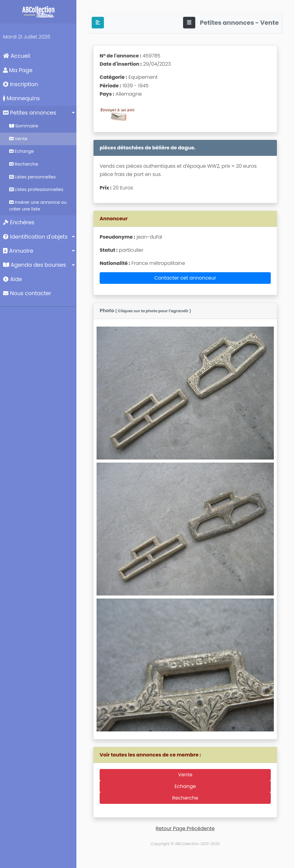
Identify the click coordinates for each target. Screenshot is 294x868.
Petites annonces (29, 113)
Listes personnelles (32, 177)
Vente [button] (185, 775)
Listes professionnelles (36, 189)
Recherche (24, 164)
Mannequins (21, 98)
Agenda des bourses (35, 265)
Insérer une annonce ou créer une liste (38, 206)
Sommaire (24, 126)
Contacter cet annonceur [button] (185, 278)
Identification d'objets (35, 237)
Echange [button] (185, 786)
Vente (18, 139)
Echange (22, 151)
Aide (13, 279)
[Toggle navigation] (189, 23)
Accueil (17, 56)
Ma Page (18, 70)
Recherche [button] (185, 798)
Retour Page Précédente (185, 828)
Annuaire (18, 251)
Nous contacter (27, 293)
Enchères (19, 222)
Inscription (20, 84)
